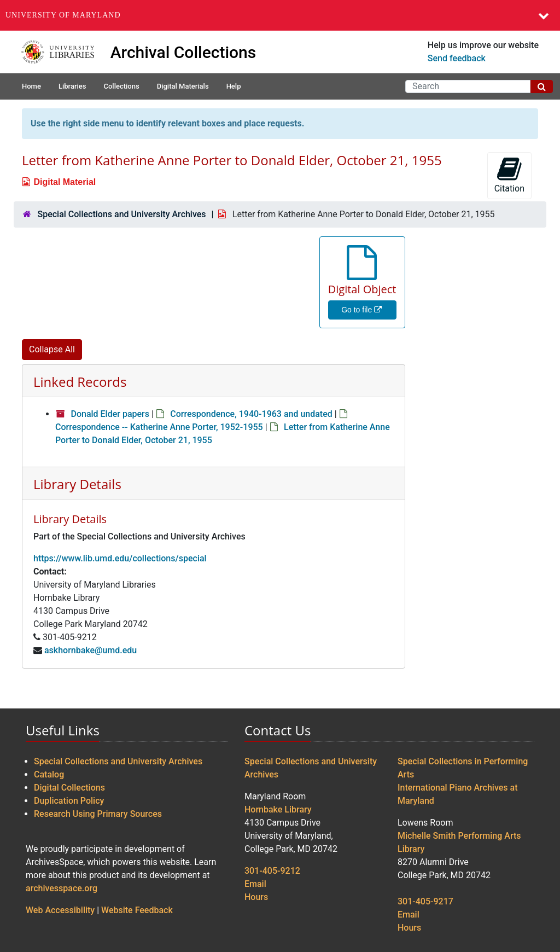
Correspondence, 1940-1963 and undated (251, 414)
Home (31, 86)
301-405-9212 (272, 871)
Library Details (77, 484)
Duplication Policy (69, 801)
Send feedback (457, 58)
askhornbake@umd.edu (91, 650)
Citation (509, 175)
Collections (121, 86)
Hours (256, 897)
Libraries (72, 86)
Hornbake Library (278, 809)
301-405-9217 (425, 901)
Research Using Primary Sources (98, 814)
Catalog (49, 774)
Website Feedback (137, 910)
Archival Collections (183, 52)
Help (234, 86)
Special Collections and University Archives (121, 214)
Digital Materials (183, 86)
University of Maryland (63, 15)
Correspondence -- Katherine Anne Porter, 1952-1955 (159, 427)
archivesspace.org (62, 888)
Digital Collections (69, 788)
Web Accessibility (60, 910)
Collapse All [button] (52, 349)
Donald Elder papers (110, 414)
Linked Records (80, 382)
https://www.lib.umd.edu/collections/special (120, 558)
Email (255, 884)
